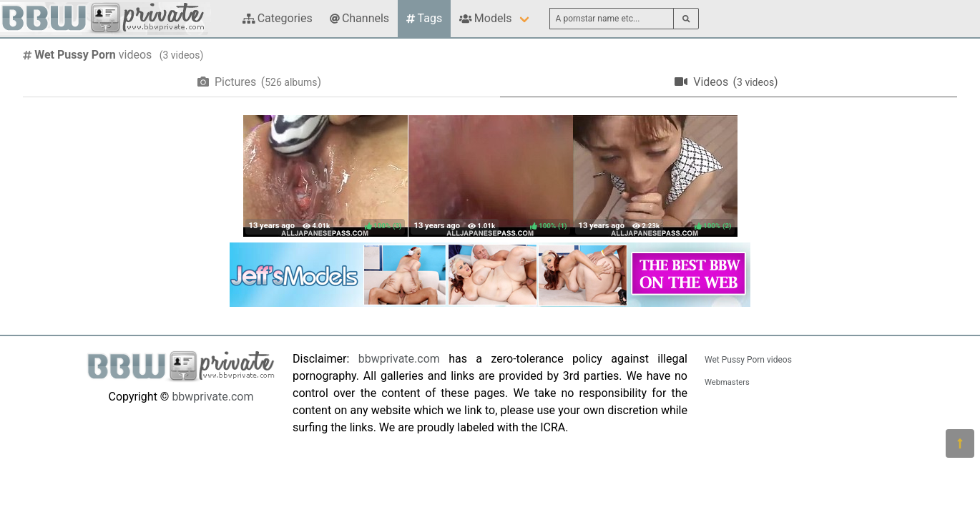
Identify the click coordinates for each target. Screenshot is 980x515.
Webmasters (727, 382)
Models (485, 18)
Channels (359, 18)
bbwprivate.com (212, 397)
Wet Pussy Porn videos (748, 360)
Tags (424, 18)
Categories (278, 18)
